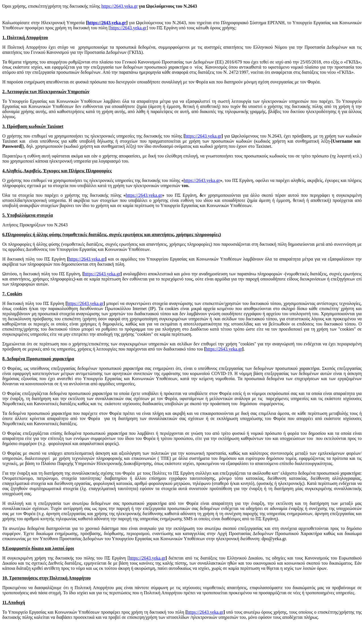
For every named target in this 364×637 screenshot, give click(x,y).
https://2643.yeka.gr (119, 6)
